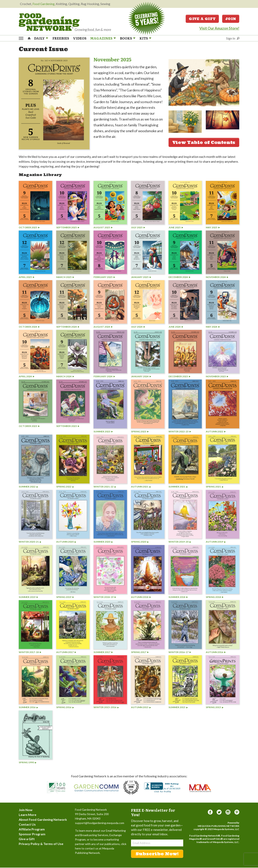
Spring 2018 (215, 597)
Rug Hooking (90, 4)
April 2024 (27, 377)
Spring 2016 (65, 708)
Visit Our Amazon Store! (219, 28)
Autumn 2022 (216, 432)
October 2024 (29, 327)
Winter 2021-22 (105, 487)
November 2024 (217, 277)
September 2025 (68, 228)
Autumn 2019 (216, 542)
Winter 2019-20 (180, 542)
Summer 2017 (103, 653)
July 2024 (138, 327)
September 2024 (68, 327)
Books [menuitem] (126, 38)
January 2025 (141, 277)
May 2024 (213, 327)
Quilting (74, 4)
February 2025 (104, 277)
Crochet (26, 4)
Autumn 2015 (141, 708)
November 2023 (217, 377)
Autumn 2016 (216, 653)
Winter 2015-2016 (106, 708)
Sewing (105, 4)
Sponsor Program (32, 834)
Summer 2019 (28, 597)
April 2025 (27, 277)
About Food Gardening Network (43, 820)
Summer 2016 (28, 708)
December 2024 (179, 277)
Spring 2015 (215, 708)
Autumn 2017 (66, 653)
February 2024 (104, 377)
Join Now (26, 810)
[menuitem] (29, 38)
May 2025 (213, 228)
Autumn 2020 (66, 542)
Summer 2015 (178, 708)
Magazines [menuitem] (101, 38)
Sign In (231, 38)
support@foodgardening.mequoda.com (100, 823)
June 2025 (176, 228)
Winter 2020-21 (30, 542)
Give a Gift (202, 19)
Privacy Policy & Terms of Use (41, 844)
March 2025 (65, 277)
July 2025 (138, 228)
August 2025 (103, 228)
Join (231, 19)
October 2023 (29, 426)
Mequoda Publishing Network (218, 826)
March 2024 (65, 377)
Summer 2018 (178, 597)
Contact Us (27, 825)
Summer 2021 (178, 487)
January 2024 (141, 377)
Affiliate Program (32, 830)
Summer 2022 (28, 487)
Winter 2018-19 (105, 597)
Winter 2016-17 (180, 653)
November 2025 (112, 60)
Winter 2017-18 (30, 653)
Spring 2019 (65, 597)
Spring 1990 (28, 763)
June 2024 (176, 327)
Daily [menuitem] (39, 38)
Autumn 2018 (141, 597)
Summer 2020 (103, 542)
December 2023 (179, 377)
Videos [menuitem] (80, 38)
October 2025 (29, 228)
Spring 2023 (140, 432)
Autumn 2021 (141, 487)
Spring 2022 (65, 487)
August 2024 (103, 327)
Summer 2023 (103, 432)
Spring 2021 (215, 487)
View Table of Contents (204, 143)
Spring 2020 (140, 542)
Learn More (28, 815)
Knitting (61, 4)
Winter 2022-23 (180, 432)
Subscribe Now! (157, 854)
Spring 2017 (140, 653)
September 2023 (68, 426)
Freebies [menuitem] (61, 38)
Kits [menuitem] (144, 38)
